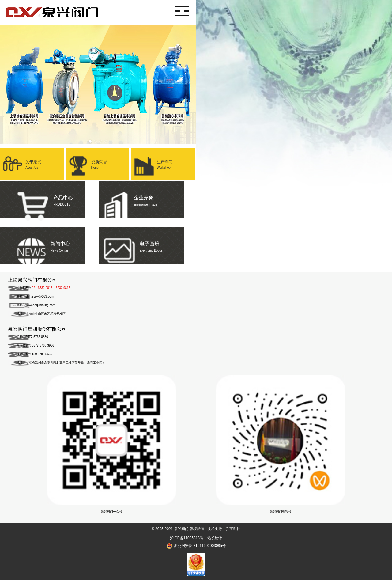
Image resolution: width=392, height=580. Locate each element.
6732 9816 (63, 288)
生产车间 (163, 161)
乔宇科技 (233, 529)
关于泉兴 (32, 161)
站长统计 (215, 538)
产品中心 (49, 197)
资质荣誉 (97, 161)
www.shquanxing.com (41, 305)
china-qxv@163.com (40, 296)
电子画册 (147, 243)
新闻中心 (49, 243)
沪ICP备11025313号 (187, 538)
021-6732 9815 (42, 288)
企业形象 (147, 197)
